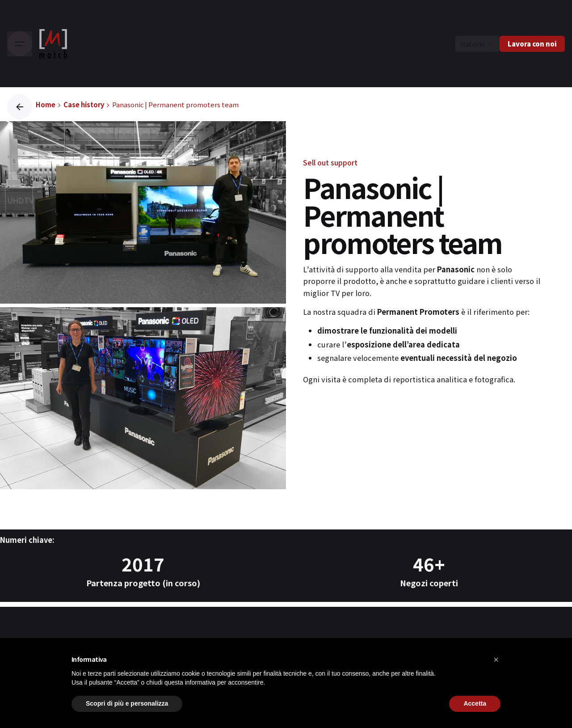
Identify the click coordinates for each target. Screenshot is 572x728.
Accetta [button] (475, 703)
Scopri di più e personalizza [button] (127, 703)
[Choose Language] (477, 44)
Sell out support (330, 162)
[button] (496, 660)
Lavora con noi (532, 44)
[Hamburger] (20, 44)
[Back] (20, 107)
